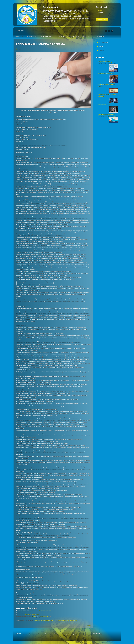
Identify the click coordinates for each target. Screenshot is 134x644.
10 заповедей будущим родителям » (66, 621)
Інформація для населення (32, 614)
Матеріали (46, 37)
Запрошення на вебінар (105, 105)
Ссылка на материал (45, 611)
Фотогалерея (104, 43)
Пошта (101, 50)
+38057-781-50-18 (102, 20)
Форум (100, 37)
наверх (89, 625)
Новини (87, 37)
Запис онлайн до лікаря (67, 37)
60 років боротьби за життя (106, 74)
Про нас (31, 37)
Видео (101, 46)
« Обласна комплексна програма (44, 621)
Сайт (18, 37)
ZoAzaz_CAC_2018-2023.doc (40, 617)
